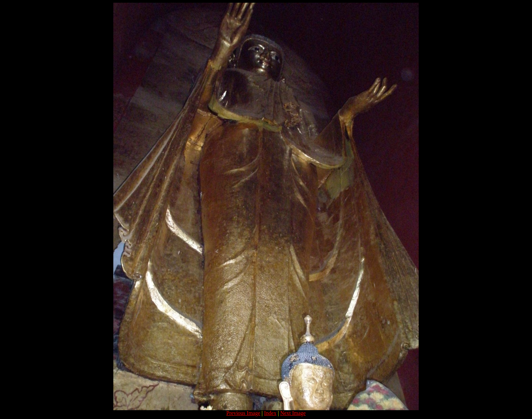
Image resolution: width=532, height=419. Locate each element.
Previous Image (243, 413)
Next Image (293, 413)
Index (270, 413)
